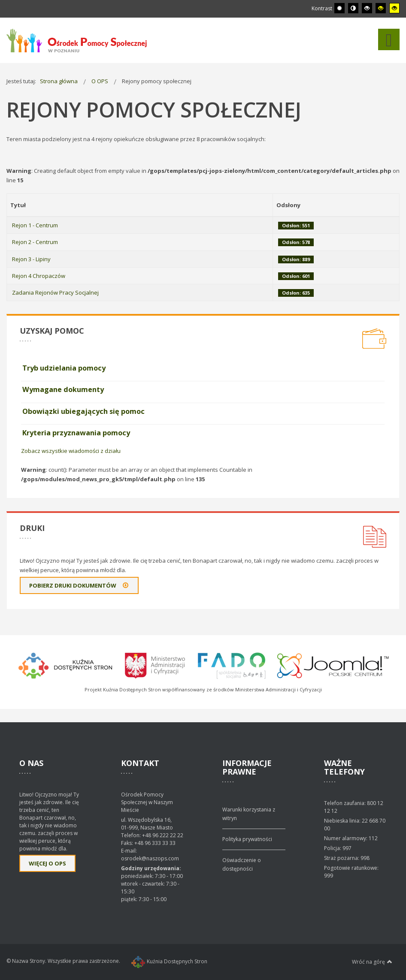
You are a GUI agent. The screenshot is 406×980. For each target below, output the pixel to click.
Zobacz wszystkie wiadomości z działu (71, 451)
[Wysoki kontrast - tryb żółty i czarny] (394, 8)
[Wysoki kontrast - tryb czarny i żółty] (381, 8)
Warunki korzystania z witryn (249, 814)
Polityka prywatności (247, 839)
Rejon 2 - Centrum (35, 242)
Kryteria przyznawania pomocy (76, 433)
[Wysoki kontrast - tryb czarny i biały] (367, 8)
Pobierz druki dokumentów (79, 585)
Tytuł (18, 205)
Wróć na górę (372, 962)
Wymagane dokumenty (63, 389)
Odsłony (288, 205)
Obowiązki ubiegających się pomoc (83, 411)
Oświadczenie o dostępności (242, 864)
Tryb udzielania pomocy (64, 368)
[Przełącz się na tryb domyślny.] (339, 8)
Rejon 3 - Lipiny (31, 259)
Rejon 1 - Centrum (35, 225)
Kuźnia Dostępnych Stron (169, 961)
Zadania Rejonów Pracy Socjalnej (55, 292)
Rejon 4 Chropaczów (39, 276)
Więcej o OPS (47, 863)
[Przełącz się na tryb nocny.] (353, 8)
